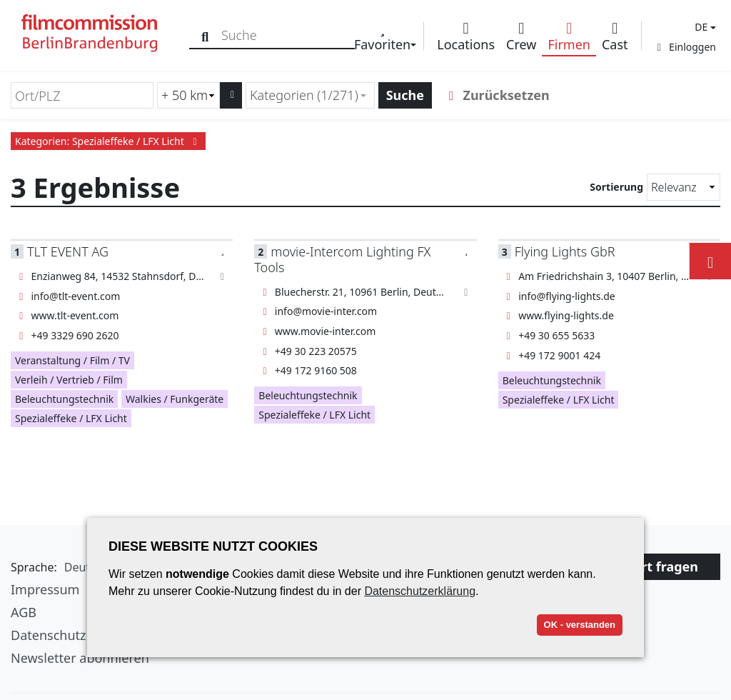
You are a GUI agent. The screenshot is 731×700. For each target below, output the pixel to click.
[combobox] (310, 95)
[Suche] (205, 35)
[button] (704, 27)
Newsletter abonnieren (80, 658)
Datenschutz (48, 635)
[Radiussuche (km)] (188, 95)
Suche (405, 95)
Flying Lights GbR (565, 251)
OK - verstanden (580, 625)
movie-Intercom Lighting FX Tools (342, 259)
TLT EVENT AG (68, 251)
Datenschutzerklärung (420, 591)
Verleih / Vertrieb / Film (69, 380)
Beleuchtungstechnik (64, 399)
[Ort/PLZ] (82, 95)
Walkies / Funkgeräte (175, 399)
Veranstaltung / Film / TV (72, 360)
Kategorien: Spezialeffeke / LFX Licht (108, 141)
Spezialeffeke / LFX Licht (71, 418)
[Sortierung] (684, 187)
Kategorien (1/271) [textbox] (304, 95)
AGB (24, 612)
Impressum (45, 589)
